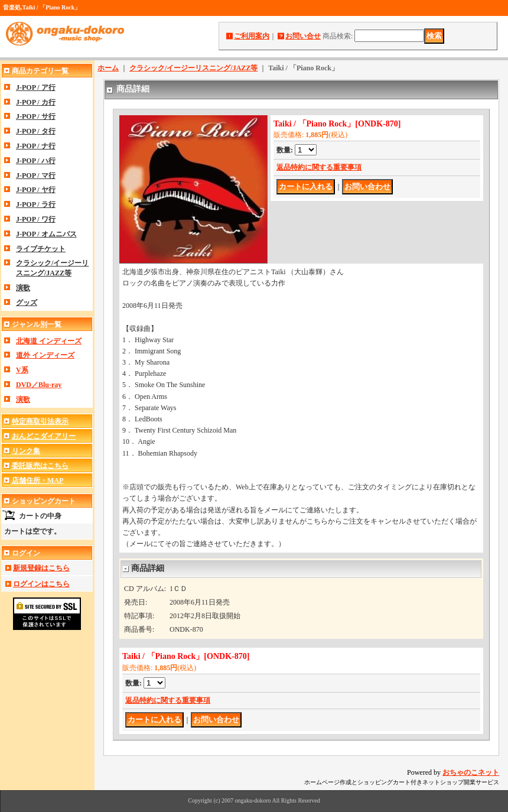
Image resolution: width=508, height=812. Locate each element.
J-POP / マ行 (36, 176)
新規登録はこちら (41, 568)
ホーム (108, 68)
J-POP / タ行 (36, 131)
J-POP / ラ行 (36, 204)
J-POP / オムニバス (46, 234)
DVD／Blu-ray (39, 385)
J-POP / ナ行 (36, 146)
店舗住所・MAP (38, 480)
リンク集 (26, 451)
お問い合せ (303, 36)
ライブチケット (41, 249)
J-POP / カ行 (36, 102)
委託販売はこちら (40, 466)
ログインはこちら (41, 584)
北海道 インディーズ (49, 341)
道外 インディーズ (45, 355)
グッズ (27, 303)
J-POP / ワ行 (36, 219)
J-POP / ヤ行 (36, 190)
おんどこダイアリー (44, 436)
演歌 (23, 288)
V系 (22, 370)
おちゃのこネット (471, 772)
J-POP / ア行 (36, 87)
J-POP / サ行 (36, 116)
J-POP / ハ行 (36, 161)
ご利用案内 (252, 36)
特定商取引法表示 (40, 421)
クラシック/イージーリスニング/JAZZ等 (193, 68)
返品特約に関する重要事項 (319, 167)
